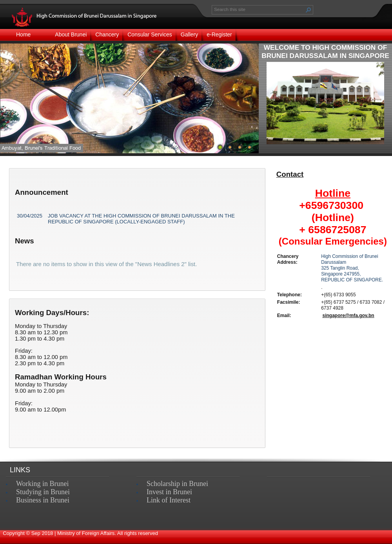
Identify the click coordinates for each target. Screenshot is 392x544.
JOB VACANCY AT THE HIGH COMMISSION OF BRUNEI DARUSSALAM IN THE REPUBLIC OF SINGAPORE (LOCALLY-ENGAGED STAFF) (141, 219)
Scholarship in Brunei (177, 484)
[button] (309, 10)
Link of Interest (169, 500)
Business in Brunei (43, 500)
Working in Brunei (43, 484)
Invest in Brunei (169, 492)
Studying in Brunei (43, 492)
